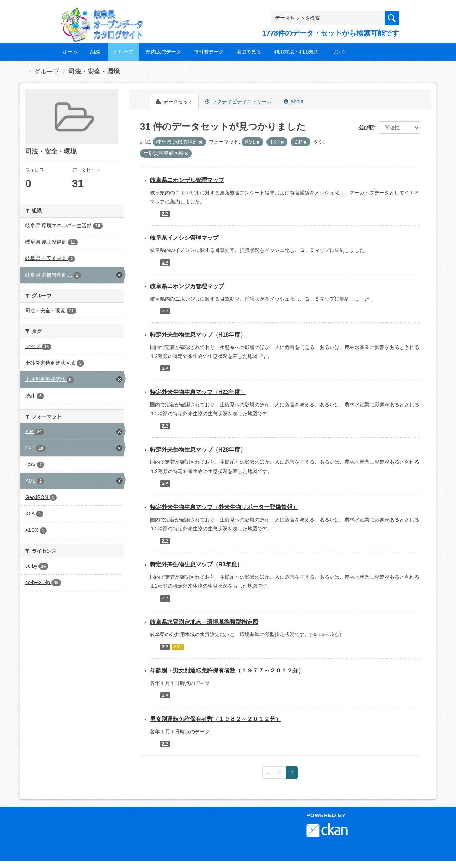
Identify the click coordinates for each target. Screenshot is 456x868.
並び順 (366, 128)
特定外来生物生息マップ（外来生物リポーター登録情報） (224, 507)
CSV (178, 647)
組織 (95, 52)
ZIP (165, 214)
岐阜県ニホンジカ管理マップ (187, 286)
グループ (123, 52)
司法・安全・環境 (94, 72)
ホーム (70, 52)
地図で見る (249, 52)
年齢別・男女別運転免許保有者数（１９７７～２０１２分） (227, 671)
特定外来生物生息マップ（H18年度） (198, 335)
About (294, 102)
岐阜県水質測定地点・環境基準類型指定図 (204, 622)
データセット (174, 102)
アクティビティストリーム (239, 102)
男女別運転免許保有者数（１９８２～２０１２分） (216, 719)
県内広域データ (164, 52)
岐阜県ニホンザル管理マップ (187, 180)
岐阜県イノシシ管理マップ (184, 238)
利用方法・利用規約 (296, 52)
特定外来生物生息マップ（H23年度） (198, 392)
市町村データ (209, 52)
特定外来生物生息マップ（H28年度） (198, 450)
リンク (339, 52)
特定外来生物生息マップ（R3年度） (196, 564)
